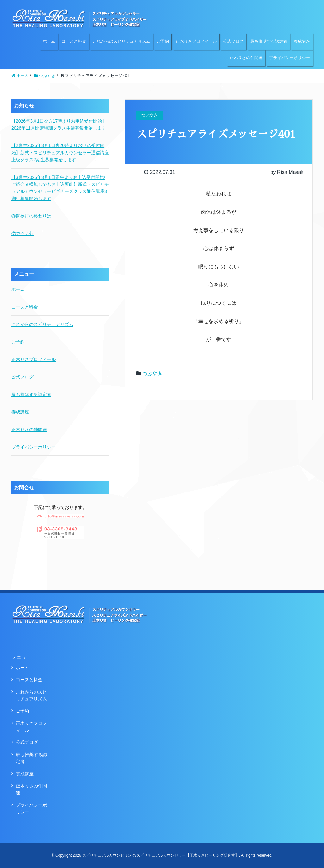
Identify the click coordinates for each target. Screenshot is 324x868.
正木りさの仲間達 (246, 58)
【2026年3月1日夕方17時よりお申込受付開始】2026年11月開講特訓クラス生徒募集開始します (59, 125)
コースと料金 (74, 41)
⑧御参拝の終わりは (31, 216)
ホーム (49, 41)
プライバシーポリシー (290, 58)
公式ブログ (233, 41)
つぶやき (153, 373)
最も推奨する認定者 (269, 41)
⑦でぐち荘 (22, 234)
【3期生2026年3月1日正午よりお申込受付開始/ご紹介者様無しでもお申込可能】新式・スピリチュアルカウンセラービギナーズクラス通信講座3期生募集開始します (60, 188)
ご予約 (163, 41)
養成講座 (302, 41)
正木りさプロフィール (196, 41)
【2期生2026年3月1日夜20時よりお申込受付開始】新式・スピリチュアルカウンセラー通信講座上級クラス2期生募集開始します (60, 153)
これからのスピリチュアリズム (121, 41)
